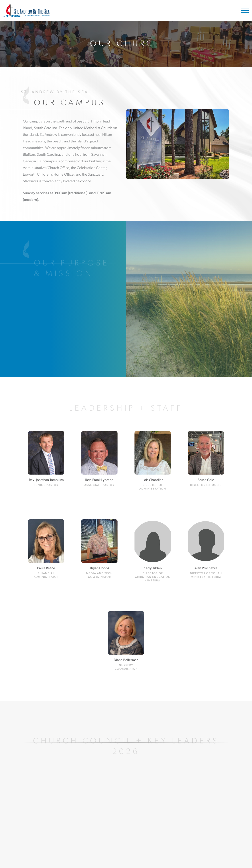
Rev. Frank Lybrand (99, 474)
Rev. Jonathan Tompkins (46, 474)
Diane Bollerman (126, 654)
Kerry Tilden (153, 563)
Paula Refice (46, 563)
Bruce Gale (206, 474)
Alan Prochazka (206, 563)
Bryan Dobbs (99, 563)
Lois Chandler (153, 474)
